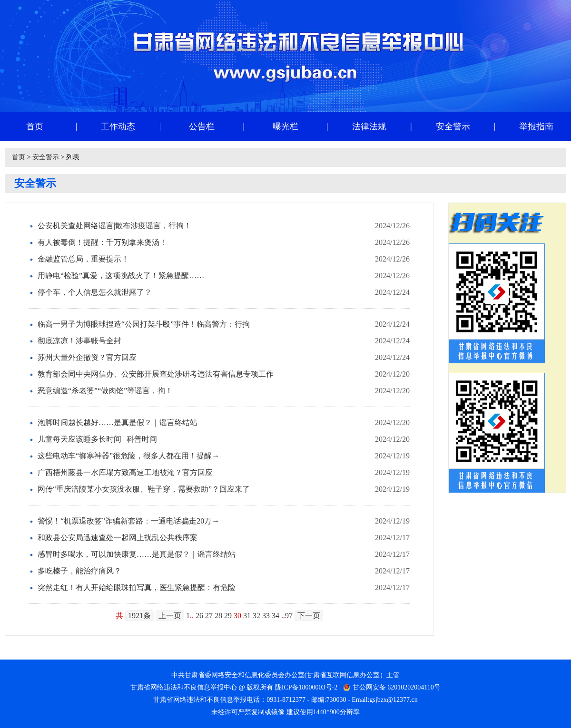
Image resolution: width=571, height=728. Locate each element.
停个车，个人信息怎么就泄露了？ (95, 292)
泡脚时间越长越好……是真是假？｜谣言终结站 (118, 422)
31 (247, 616)
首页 (19, 157)
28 (218, 616)
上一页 (170, 616)
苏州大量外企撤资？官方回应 (87, 357)
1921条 (139, 616)
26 (199, 616)
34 (276, 616)
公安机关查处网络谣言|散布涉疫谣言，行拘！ (114, 226)
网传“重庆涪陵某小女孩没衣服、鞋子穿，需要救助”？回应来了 (144, 489)
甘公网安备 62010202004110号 (397, 687)
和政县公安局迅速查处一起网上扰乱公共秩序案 (118, 538)
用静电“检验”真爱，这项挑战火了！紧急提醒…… (121, 276)
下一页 (309, 616)
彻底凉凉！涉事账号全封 (79, 341)
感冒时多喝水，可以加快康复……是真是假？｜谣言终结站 (137, 554)
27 (209, 616)
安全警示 (46, 157)
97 (289, 616)
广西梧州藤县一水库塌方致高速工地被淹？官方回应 (125, 472)
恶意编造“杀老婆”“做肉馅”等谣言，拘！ (105, 391)
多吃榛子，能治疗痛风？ (79, 571)
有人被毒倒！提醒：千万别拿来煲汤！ (102, 242)
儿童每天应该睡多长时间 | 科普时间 (97, 439)
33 (266, 616)
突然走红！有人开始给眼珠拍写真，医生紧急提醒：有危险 (137, 587)
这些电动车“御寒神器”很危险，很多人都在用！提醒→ (128, 456)
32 (256, 616)
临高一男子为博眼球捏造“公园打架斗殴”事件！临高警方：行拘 (144, 324)
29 (228, 616)
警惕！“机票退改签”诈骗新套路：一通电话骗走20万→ (128, 521)
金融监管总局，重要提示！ (83, 259)
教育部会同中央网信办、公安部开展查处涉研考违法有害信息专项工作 (156, 374)
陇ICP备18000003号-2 (306, 687)
